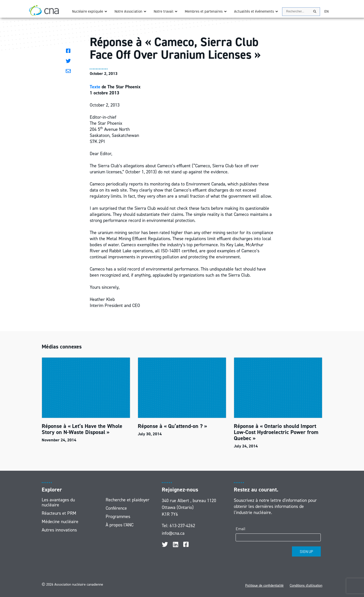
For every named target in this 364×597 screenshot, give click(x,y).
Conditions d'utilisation (306, 585)
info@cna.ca (173, 533)
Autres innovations (59, 530)
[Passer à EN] (326, 12)
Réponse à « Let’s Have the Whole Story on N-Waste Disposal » (82, 429)
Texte (95, 87)
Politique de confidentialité (264, 585)
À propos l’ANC (120, 525)
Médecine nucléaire (60, 522)
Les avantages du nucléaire (58, 502)
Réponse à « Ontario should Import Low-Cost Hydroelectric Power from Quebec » (276, 432)
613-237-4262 (182, 526)
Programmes (118, 517)
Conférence (116, 508)
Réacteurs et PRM (59, 513)
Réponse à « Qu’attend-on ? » (172, 426)
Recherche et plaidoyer (128, 500)
